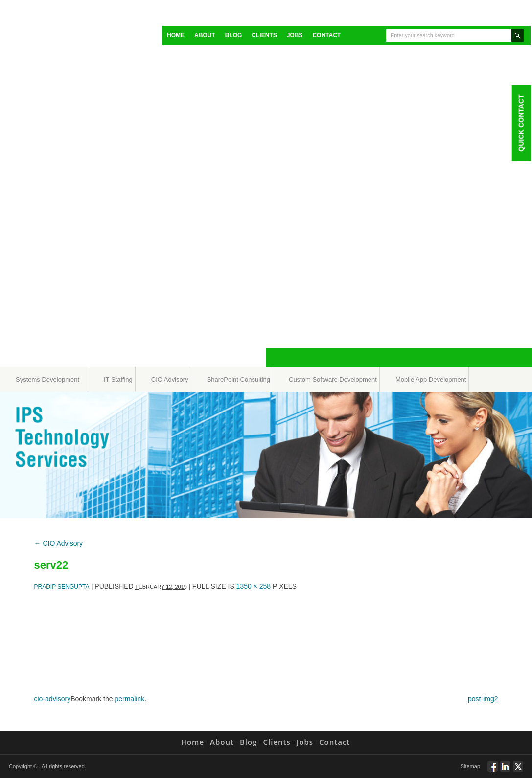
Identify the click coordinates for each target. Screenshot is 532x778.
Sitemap (470, 766)
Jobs (295, 35)
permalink (129, 699)
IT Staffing (118, 379)
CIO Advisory (170, 379)
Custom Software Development (333, 379)
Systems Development (47, 379)
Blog (234, 35)
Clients (264, 35)
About (205, 35)
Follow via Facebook (493, 771)
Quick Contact (521, 123)
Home (176, 35)
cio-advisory (53, 699)
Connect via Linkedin (505, 771)
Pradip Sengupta (62, 587)
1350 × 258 (254, 586)
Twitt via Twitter (518, 771)
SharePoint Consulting (239, 379)
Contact (326, 35)
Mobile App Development (431, 379)
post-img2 (483, 699)
